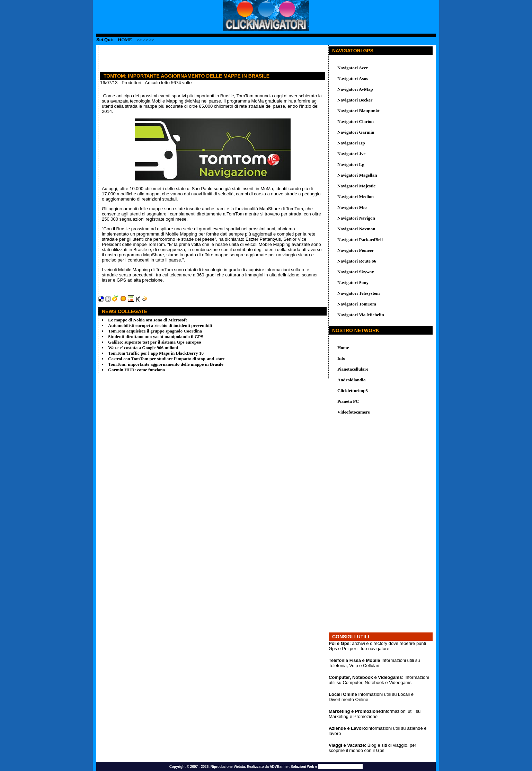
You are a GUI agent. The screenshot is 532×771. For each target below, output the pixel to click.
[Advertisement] (179, 57)
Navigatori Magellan (357, 175)
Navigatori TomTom (357, 304)
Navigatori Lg (351, 164)
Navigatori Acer (353, 68)
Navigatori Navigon (356, 218)
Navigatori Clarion (356, 121)
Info (341, 358)
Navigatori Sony (353, 282)
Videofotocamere (354, 412)
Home (125, 40)
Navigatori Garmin (356, 132)
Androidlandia (351, 380)
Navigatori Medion (356, 197)
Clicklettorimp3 (353, 391)
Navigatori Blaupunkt (358, 111)
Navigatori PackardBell (360, 240)
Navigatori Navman (356, 229)
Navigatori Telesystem (358, 293)
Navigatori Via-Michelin (361, 315)
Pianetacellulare (353, 369)
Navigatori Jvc (351, 154)
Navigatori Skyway (356, 272)
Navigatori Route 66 (357, 261)
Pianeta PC (348, 401)
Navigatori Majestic (356, 186)
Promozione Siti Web (340, 766)
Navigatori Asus (353, 78)
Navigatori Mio (352, 207)
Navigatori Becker (355, 100)
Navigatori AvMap (355, 89)
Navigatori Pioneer (356, 250)
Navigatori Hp (351, 143)
